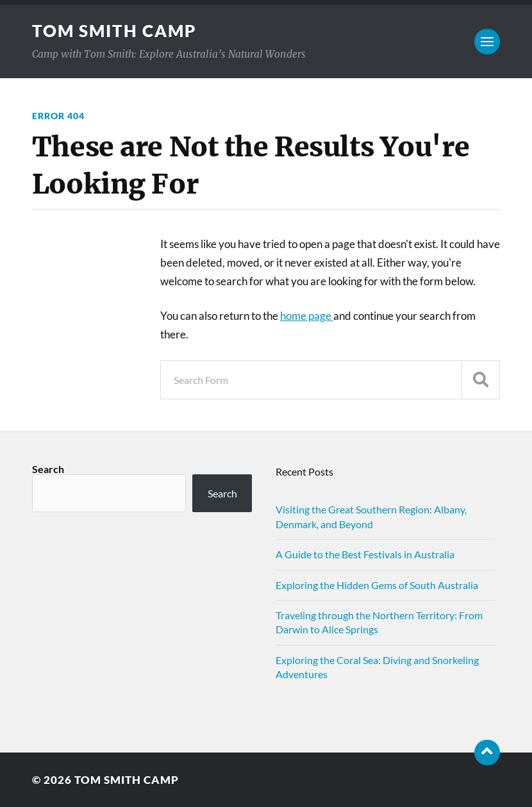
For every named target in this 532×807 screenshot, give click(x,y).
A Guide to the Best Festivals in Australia (365, 554)
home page (307, 316)
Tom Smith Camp (114, 31)
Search (48, 469)
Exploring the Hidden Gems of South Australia (377, 585)
